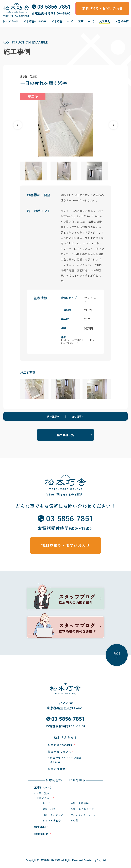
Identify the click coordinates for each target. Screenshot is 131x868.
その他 (75, 820)
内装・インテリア (53, 815)
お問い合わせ (57, 769)
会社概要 (55, 762)
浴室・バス (49, 809)
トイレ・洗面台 (52, 820)
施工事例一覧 (65, 435)
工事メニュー (44, 798)
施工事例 (105, 21)
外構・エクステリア (82, 809)
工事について (86, 21)
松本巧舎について (62, 21)
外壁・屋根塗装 (80, 803)
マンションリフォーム (84, 815)
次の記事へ (78, 416)
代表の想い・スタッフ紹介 (66, 758)
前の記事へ (53, 416)
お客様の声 (122, 21)
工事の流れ (43, 793)
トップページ (10, 21)
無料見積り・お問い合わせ (102, 8)
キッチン (48, 803)
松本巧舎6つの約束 (35, 21)
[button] (113, 125)
